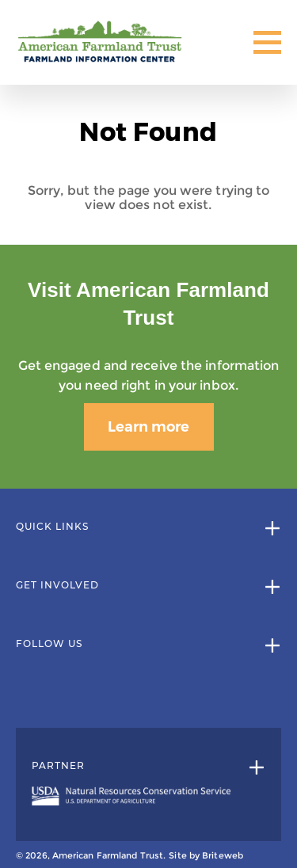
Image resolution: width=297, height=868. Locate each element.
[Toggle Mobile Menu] (267, 42)
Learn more (149, 427)
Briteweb (223, 855)
